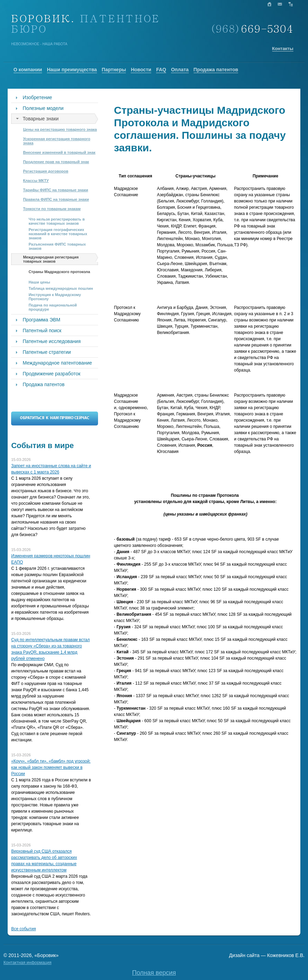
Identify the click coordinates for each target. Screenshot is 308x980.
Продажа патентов (44, 384)
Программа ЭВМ (41, 320)
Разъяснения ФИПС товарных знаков (57, 246)
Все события (23, 929)
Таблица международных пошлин (61, 288)
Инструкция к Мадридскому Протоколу (55, 297)
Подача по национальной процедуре (53, 307)
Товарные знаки (40, 119)
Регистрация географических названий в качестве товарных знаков (58, 234)
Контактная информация (27, 963)
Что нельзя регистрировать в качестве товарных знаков (57, 221)
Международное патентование (57, 363)
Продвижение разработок (51, 374)
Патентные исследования (52, 341)
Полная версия (154, 973)
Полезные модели (43, 108)
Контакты (283, 49)
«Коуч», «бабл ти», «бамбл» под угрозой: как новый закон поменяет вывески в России (51, 767)
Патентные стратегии (47, 352)
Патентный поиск (42, 330)
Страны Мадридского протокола (59, 272)
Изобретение (37, 97)
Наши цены (39, 282)
